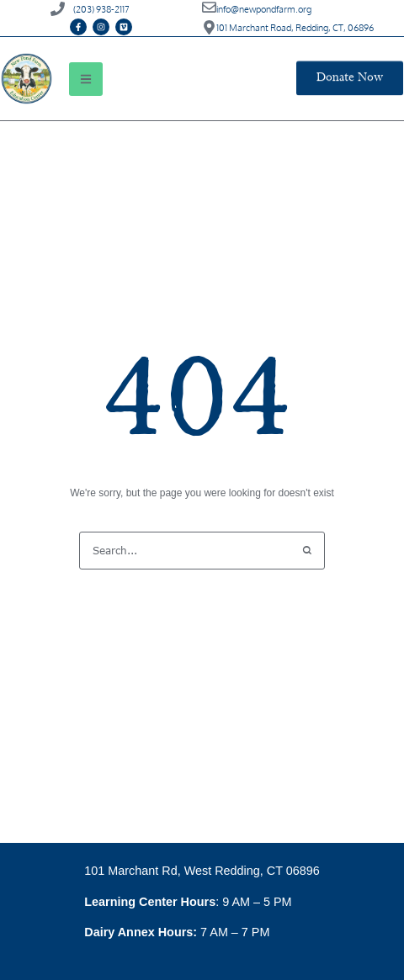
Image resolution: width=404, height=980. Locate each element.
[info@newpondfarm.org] (209, 7)
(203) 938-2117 (101, 9)
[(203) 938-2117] (58, 9)
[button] (86, 79)
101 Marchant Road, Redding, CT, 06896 (295, 28)
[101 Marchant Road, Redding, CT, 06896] (209, 27)
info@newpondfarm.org (264, 9)
